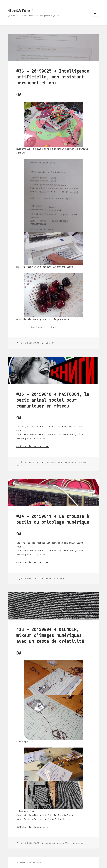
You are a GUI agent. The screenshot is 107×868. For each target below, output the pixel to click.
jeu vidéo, (73, 843)
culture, (48, 343)
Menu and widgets (95, 17)
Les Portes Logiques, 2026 (29, 862)
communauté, (72, 462)
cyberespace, (51, 462)
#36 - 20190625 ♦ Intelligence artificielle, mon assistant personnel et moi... (53, 77)
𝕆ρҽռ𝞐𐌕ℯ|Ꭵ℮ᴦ (21, 11)
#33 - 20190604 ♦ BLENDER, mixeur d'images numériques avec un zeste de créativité (50, 635)
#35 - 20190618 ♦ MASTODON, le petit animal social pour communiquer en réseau (53, 400)
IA (53, 343)
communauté (58, 578)
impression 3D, (61, 843)
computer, (49, 843)
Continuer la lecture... (31, 446)
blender (81, 843)
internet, (61, 462)
